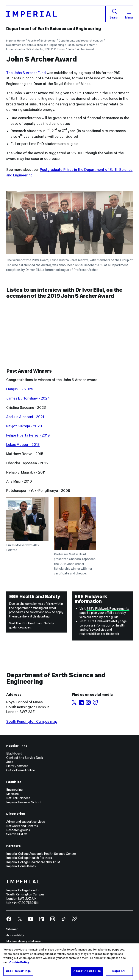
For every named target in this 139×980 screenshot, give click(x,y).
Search (114, 14)
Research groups (18, 830)
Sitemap (12, 929)
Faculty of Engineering (42, 41)
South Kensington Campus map (32, 721)
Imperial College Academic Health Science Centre (41, 854)
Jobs (10, 762)
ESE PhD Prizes (55, 49)
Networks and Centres (22, 826)
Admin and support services (26, 822)
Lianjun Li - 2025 (20, 389)
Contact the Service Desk (25, 758)
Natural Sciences (18, 798)
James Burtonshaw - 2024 (28, 398)
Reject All (119, 971)
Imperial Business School (24, 802)
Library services (17, 766)
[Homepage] (56, 14)
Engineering (14, 790)
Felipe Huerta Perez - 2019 (28, 435)
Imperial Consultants (21, 866)
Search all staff (17, 834)
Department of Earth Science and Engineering (54, 29)
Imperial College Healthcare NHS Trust (33, 862)
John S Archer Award (81, 49)
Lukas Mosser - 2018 (23, 445)
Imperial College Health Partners (29, 858)
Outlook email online (21, 770)
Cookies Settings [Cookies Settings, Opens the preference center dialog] (18, 971)
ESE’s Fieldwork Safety (103, 621)
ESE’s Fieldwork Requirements (108, 609)
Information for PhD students (24, 49)
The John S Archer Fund (26, 73)
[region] (69, 962)
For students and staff (81, 45)
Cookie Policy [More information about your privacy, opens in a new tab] (19, 962)
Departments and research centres (81, 41)
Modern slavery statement (25, 941)
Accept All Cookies (87, 971)
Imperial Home (16, 41)
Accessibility (15, 935)
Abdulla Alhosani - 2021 (25, 417)
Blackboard (14, 753)
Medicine (12, 794)
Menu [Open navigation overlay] (129, 15)
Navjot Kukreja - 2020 (24, 426)
